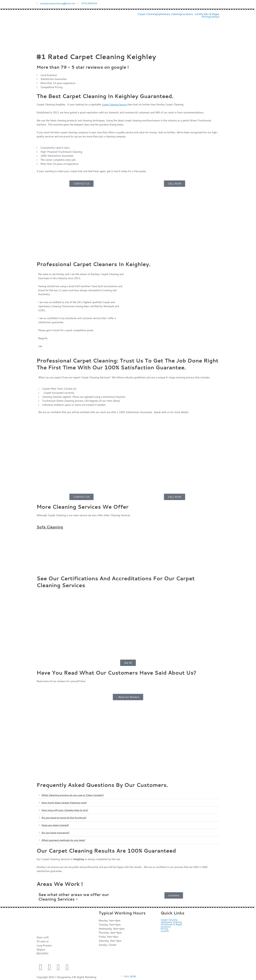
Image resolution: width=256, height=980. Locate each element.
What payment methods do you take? (65, 840)
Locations (187, 14)
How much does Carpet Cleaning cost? (66, 803)
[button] (188, 14)
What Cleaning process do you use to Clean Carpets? (75, 795)
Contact (215, 17)
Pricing (206, 17)
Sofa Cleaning (51, 527)
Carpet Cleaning (147, 14)
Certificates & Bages (207, 14)
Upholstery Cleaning (169, 14)
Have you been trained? (56, 825)
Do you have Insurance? (57, 833)
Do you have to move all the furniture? (66, 818)
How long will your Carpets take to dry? (67, 810)
